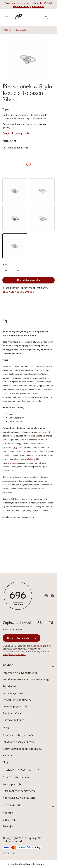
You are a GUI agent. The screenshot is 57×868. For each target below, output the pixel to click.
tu (33, 517)
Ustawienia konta (13, 720)
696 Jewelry (8, 30)
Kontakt (8, 813)
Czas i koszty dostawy (16, 777)
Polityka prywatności (15, 706)
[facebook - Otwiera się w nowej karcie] (52, 596)
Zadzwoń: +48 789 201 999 (18, 292)
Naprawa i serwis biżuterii (19, 798)
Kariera (7, 755)
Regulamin (42, 646)
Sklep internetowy (25, 864)
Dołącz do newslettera (22, 638)
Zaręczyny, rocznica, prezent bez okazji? (26, 3)
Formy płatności (12, 784)
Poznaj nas (9, 826)
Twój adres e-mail (13, 630)
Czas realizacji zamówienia (19, 791)
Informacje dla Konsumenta (20, 673)
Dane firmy (9, 820)
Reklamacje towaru (14, 693)
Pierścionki (21, 30)
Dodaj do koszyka (28, 280)
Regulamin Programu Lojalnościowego (26, 680)
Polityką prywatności (14, 654)
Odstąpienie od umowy (17, 700)
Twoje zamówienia (14, 713)
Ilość (5, 265)
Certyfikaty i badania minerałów (22, 749)
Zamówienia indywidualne (19, 735)
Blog (5, 762)
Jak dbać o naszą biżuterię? (19, 742)
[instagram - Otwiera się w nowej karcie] (46, 596)
